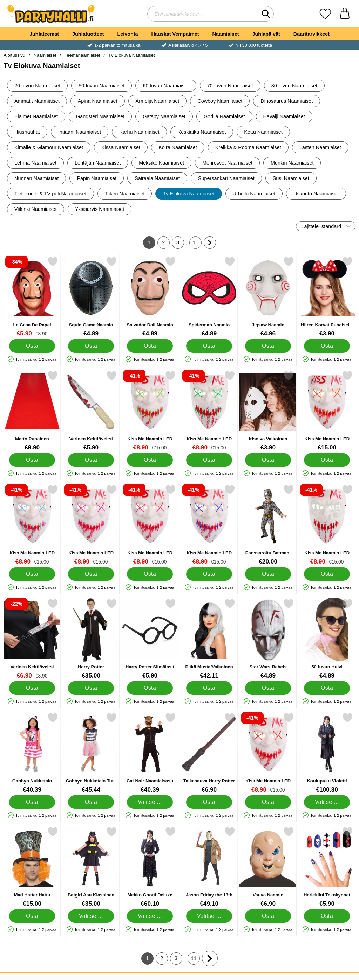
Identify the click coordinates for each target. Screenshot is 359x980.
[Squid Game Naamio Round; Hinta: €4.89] (91, 297)
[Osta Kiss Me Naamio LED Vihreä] (209, 460)
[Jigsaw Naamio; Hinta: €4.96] (268, 297)
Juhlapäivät (266, 34)
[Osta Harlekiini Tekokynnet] (327, 916)
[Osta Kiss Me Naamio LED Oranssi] (327, 460)
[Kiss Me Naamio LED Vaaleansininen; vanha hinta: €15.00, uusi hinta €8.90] (32, 525)
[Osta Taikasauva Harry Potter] (209, 802)
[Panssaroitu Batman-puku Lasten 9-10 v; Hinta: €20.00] (268, 525)
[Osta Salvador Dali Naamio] (150, 346)
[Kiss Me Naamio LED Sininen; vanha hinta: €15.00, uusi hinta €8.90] (209, 525)
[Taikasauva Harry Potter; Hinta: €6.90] (209, 753)
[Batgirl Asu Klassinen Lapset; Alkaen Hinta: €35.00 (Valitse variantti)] (91, 867)
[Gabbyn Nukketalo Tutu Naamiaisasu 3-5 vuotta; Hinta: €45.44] (91, 753)
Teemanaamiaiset (82, 55)
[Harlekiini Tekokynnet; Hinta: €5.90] (327, 867)
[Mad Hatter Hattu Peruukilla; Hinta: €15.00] (32, 867)
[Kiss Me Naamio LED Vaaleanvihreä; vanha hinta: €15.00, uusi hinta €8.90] (150, 411)
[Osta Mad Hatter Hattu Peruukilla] (32, 916)
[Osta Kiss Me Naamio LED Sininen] (209, 574)
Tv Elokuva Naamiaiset (131, 55)
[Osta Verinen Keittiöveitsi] (91, 460)
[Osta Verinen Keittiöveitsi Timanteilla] (32, 688)
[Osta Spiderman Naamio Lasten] (209, 346)
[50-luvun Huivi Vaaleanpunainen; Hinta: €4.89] (327, 639)
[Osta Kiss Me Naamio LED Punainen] (268, 802)
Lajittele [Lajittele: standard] (321, 226)
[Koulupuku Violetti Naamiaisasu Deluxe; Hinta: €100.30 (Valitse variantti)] (327, 753)
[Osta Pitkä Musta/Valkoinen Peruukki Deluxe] (209, 688)
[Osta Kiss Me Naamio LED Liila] (91, 574)
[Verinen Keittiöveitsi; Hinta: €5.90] (91, 411)
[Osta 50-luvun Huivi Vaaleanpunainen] (327, 688)
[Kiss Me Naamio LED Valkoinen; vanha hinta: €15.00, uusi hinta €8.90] (327, 525)
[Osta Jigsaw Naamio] (268, 346)
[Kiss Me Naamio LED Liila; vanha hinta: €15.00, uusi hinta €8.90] (91, 525)
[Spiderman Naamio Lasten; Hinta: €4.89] (209, 297)
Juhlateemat (44, 34)
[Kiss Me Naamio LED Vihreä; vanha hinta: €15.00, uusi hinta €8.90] (209, 411)
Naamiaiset (226, 34)
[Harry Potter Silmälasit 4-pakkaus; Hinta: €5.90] (150, 639)
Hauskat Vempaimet (175, 34)
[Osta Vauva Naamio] (268, 916)
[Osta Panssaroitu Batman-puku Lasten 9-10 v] (268, 574)
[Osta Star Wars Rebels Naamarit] (268, 688)
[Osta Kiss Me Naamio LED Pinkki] (150, 574)
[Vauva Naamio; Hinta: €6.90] (268, 867)
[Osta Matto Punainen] (32, 460)
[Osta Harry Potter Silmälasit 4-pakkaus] (150, 688)
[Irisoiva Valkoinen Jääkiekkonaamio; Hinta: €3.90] (268, 411)
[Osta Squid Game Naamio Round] (91, 346)
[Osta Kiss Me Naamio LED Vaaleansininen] (32, 574)
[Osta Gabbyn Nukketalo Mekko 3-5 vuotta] (32, 802)
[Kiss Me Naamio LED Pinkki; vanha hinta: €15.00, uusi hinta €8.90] (150, 525)
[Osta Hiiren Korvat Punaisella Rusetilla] (327, 346)
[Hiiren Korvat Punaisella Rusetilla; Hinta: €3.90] (327, 297)
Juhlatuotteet (88, 34)
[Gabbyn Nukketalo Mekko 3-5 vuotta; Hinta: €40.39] (32, 753)
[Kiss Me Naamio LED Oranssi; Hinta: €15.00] (327, 411)
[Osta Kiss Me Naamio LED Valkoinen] (327, 574)
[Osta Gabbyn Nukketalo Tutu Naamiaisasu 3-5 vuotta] (91, 802)
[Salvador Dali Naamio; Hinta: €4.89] (150, 297)
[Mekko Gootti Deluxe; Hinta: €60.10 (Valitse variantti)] (150, 867)
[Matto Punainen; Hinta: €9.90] (32, 411)
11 (197, 244)
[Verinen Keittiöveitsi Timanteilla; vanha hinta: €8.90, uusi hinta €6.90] (32, 639)
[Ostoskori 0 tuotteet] (345, 14)
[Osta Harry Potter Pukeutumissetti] (91, 688)
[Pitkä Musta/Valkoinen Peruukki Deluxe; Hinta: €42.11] (209, 639)
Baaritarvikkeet (311, 34)
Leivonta (127, 34)
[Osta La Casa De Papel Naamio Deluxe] (32, 346)
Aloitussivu (14, 55)
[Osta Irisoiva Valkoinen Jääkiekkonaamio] (268, 460)
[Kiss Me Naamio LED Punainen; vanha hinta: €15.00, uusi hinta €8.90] (268, 753)
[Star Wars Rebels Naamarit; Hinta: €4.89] (268, 639)
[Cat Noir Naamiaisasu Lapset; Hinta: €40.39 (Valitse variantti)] (150, 753)
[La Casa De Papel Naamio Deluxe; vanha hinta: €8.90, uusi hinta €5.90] (32, 297)
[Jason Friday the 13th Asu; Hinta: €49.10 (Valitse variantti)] (209, 867)
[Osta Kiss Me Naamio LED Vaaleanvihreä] (150, 460)
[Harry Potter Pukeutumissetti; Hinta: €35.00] (91, 639)
